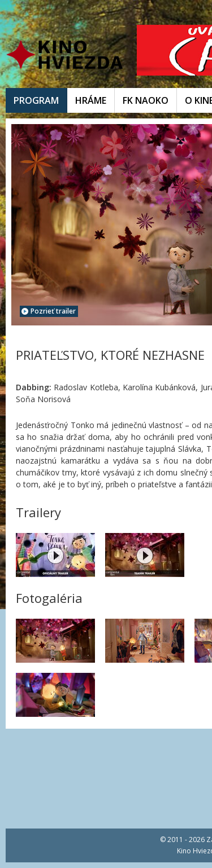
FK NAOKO (146, 100)
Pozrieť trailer (49, 311)
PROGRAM (36, 100)
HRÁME (91, 100)
